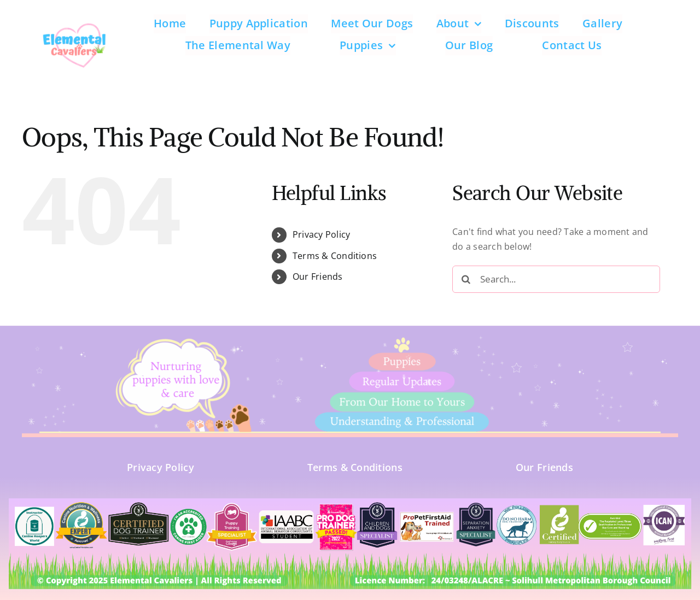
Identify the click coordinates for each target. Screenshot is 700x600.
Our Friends (318, 277)
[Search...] (556, 279)
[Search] (466, 279)
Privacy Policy (321, 234)
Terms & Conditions (335, 256)
